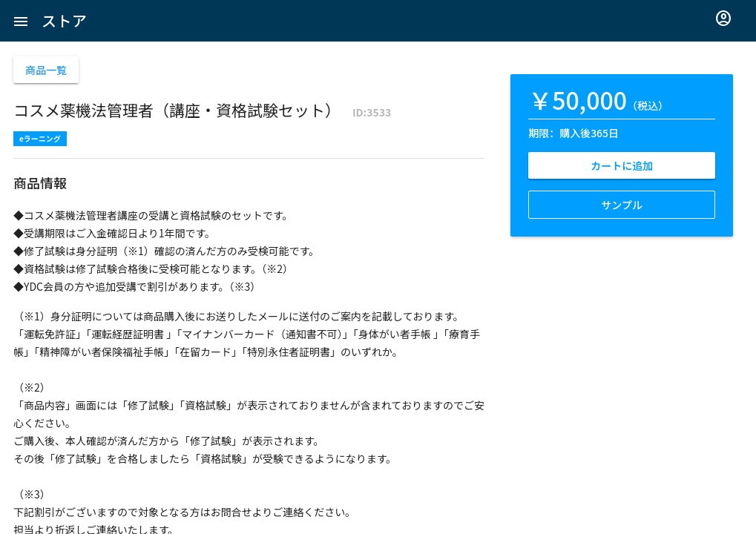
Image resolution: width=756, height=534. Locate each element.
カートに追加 (622, 165)
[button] (21, 21)
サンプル (622, 205)
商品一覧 (46, 70)
